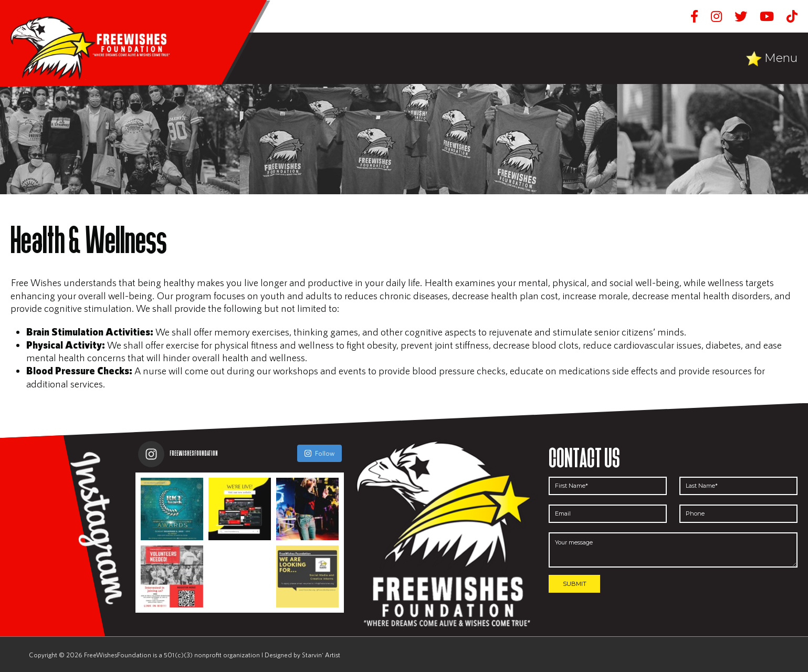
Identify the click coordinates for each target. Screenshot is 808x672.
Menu (781, 58)
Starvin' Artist (321, 655)
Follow (319, 453)
